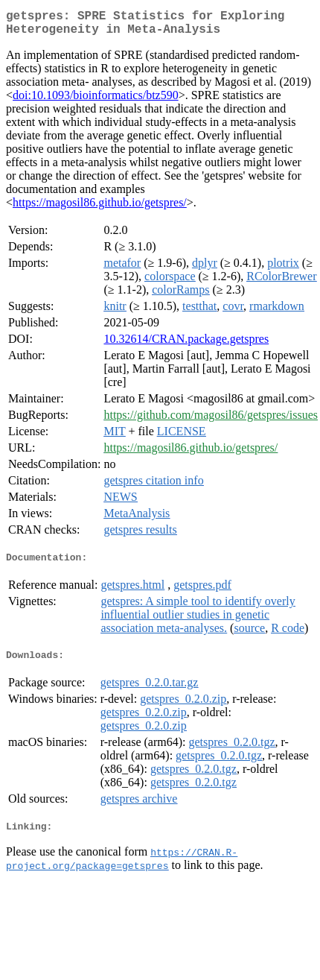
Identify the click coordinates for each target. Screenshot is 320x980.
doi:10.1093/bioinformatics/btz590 (96, 101)
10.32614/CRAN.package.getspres (186, 345)
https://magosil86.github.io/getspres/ (100, 208)
